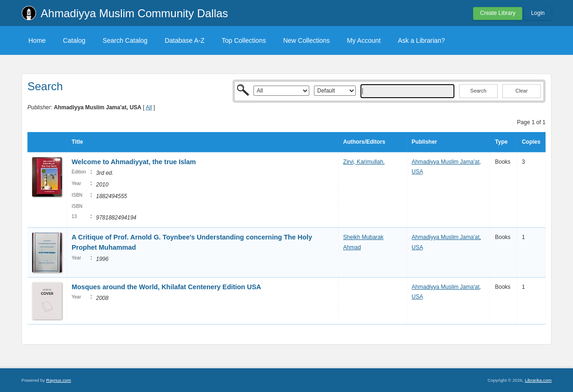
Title (77, 142)
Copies (531, 142)
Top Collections (244, 40)
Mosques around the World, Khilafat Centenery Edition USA (166, 287)
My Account (364, 40)
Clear (521, 91)
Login (538, 13)
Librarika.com (538, 380)
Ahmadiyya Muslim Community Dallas (135, 13)
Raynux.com (58, 380)
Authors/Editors (364, 142)
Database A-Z (185, 40)
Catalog (74, 40)
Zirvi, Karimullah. (364, 162)
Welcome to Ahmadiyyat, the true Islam (134, 162)
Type (501, 142)
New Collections (306, 40)
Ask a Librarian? (421, 40)
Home (37, 40)
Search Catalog (125, 40)
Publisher (424, 142)
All (149, 107)
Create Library (498, 13)
